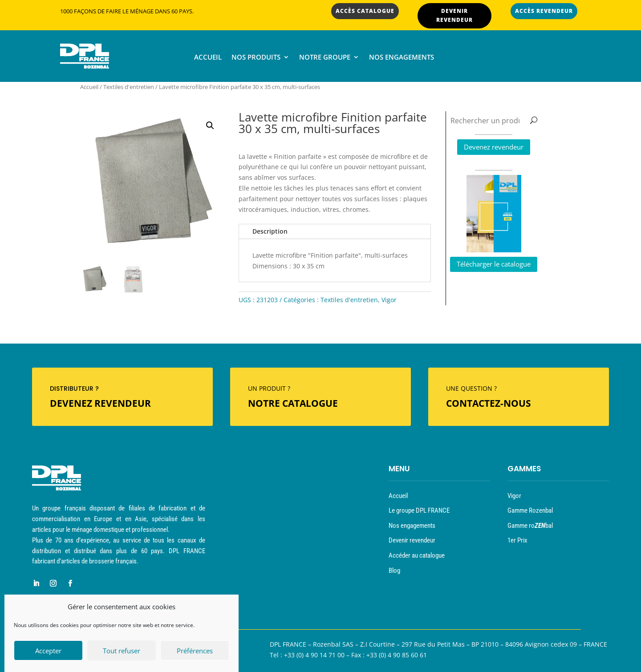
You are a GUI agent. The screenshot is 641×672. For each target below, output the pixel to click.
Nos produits (256, 58)
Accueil (208, 58)
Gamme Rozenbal (530, 510)
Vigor (389, 300)
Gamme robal (530, 526)
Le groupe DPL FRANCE (419, 510)
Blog (394, 571)
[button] (210, 125)
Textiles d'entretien (129, 87)
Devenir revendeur (412, 540)
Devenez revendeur (494, 147)
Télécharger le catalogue (494, 264)
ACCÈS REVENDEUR (544, 11)
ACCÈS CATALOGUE (365, 11)
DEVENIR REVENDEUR (454, 15)
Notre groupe (325, 58)
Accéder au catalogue (417, 555)
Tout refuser (122, 652)
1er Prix (517, 540)
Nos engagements (402, 58)
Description (270, 231)
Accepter (48, 652)
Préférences (195, 652)
